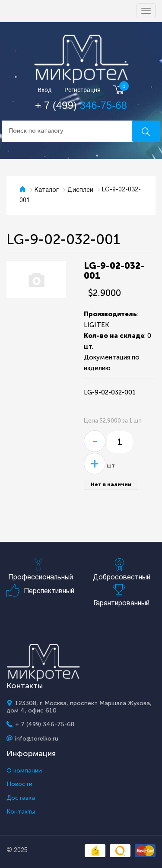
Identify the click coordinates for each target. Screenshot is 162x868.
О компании (24, 771)
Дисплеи (80, 190)
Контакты (21, 812)
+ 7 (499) (81, 105)
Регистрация (83, 90)
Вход (45, 90)
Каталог (47, 190)
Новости (19, 784)
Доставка (21, 798)
